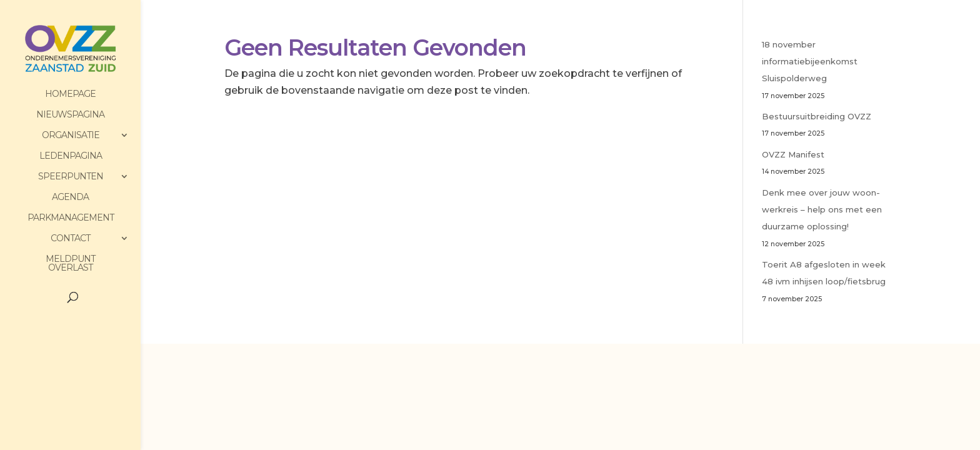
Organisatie (71, 136)
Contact (70, 239)
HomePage (70, 94)
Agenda (70, 197)
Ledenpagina (71, 156)
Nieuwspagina (70, 115)
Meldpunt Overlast (70, 264)
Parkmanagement (71, 218)
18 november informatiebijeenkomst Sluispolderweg (810, 61)
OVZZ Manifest (793, 154)
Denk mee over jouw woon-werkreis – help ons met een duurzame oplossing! (822, 209)
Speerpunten (71, 177)
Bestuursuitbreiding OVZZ (817, 116)
